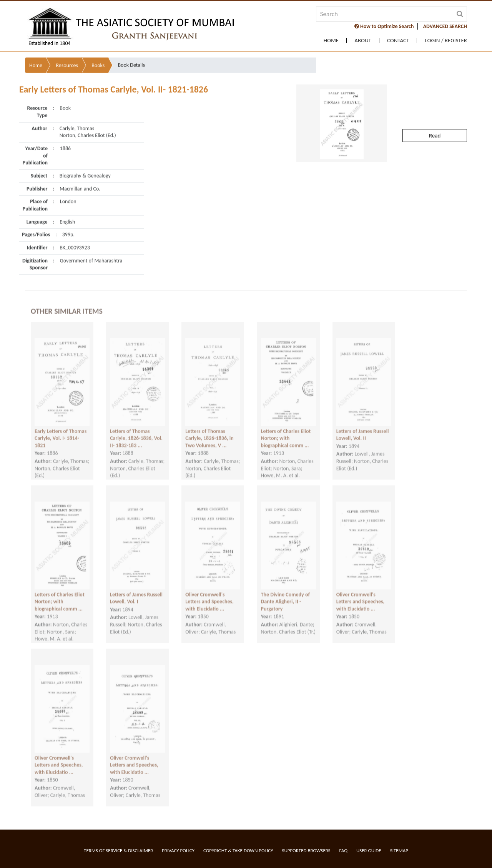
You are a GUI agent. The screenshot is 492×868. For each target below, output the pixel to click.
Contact (398, 41)
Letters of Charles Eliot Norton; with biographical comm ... (286, 429)
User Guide (369, 851)
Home (331, 41)
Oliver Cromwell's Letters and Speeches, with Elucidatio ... (209, 592)
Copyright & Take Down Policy (238, 851)
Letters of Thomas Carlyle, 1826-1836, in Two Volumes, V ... (209, 429)
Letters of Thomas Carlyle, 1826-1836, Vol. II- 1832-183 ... (136, 429)
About (363, 41)
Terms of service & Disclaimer (118, 851)
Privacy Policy (178, 851)
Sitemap (399, 851)
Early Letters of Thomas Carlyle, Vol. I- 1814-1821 (61, 429)
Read (435, 113)
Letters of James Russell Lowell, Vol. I (136, 589)
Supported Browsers (306, 851)
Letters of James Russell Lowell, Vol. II (363, 425)
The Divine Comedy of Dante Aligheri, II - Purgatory (285, 592)
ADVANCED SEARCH (445, 26)
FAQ (343, 851)
